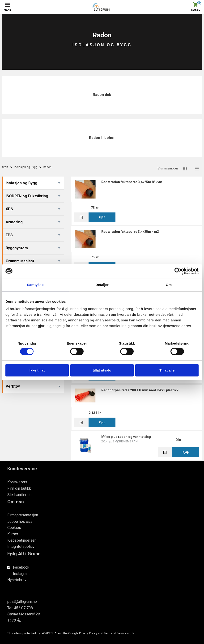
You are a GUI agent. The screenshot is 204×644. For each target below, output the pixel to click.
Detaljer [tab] (102, 285)
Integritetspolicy (21, 547)
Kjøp (102, 217)
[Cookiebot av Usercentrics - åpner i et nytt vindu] (178, 271)
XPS (9, 209)
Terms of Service (115, 633)
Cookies (14, 528)
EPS (9, 235)
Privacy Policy (88, 633)
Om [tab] (169, 285)
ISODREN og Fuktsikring (27, 196)
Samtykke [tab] (35, 285)
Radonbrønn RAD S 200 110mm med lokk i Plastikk (140, 390)
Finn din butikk (19, 488)
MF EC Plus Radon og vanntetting (126, 437)
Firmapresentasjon (23, 515)
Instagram (21, 574)
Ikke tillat (37, 370)
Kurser (13, 534)
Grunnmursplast (20, 261)
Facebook (21, 567)
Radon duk (102, 95)
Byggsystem (17, 248)
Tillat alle (167, 370)
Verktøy (13, 386)
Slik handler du (19, 495)
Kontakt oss (17, 482)
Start (5, 167)
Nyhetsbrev (17, 580)
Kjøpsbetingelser (21, 540)
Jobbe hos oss (20, 521)
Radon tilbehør (102, 138)
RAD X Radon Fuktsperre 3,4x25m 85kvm (132, 182)
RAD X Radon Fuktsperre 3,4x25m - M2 (130, 232)
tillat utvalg (102, 370)
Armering (14, 222)
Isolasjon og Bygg (26, 167)
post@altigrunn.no (22, 602)
